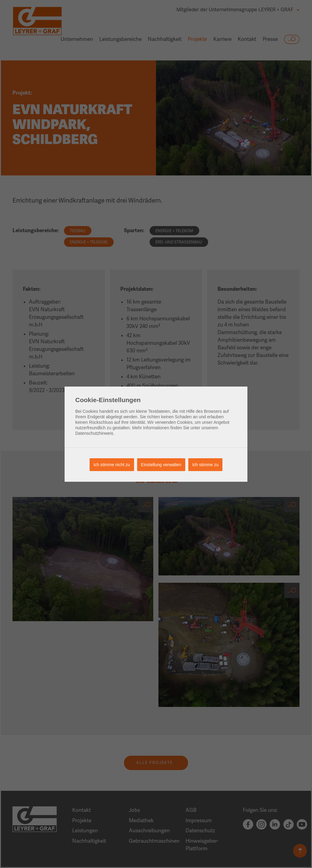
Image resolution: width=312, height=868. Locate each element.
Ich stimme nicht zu (112, 465)
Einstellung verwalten (161, 465)
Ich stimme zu (205, 465)
